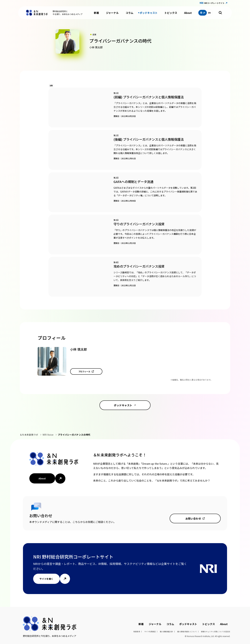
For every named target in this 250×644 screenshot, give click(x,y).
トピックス (171, 13)
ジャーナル (112, 13)
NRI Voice (48, 435)
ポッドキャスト (149, 13)
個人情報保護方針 (166, 632)
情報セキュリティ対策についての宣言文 (216, 632)
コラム (129, 13)
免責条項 (137, 632)
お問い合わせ (193, 518)
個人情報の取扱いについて (187, 632)
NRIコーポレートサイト (214, 3)
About (188, 13)
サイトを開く (46, 579)
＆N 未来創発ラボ (29, 435)
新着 (96, 13)
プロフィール (84, 371)
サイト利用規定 (150, 632)
